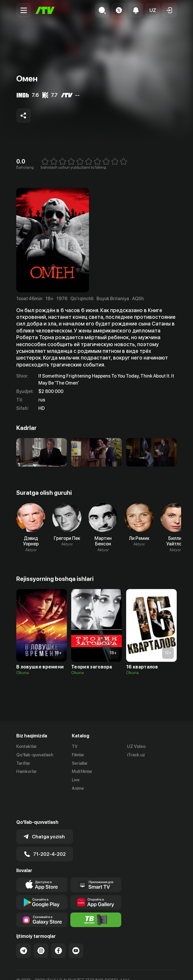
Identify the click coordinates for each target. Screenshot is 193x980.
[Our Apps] (96, 864)
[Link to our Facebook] (58, 930)
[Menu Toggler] (24, 10)
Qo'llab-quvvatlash (35, 755)
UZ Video (136, 746)
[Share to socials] (24, 115)
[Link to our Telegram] (24, 930)
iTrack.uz (136, 755)
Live (76, 780)
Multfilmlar (82, 771)
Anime (78, 788)
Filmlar (78, 755)
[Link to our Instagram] (41, 930)
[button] (153, 10)
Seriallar (80, 763)
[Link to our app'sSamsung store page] (42, 899)
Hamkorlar (27, 771)
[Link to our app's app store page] (42, 864)
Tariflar (23, 763)
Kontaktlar (27, 746)
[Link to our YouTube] (76, 930)
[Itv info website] (96, 899)
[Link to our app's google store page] (42, 881)
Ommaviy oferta (32, 969)
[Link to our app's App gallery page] (96, 881)
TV (75, 746)
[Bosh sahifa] (45, 10)
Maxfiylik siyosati (72, 969)
